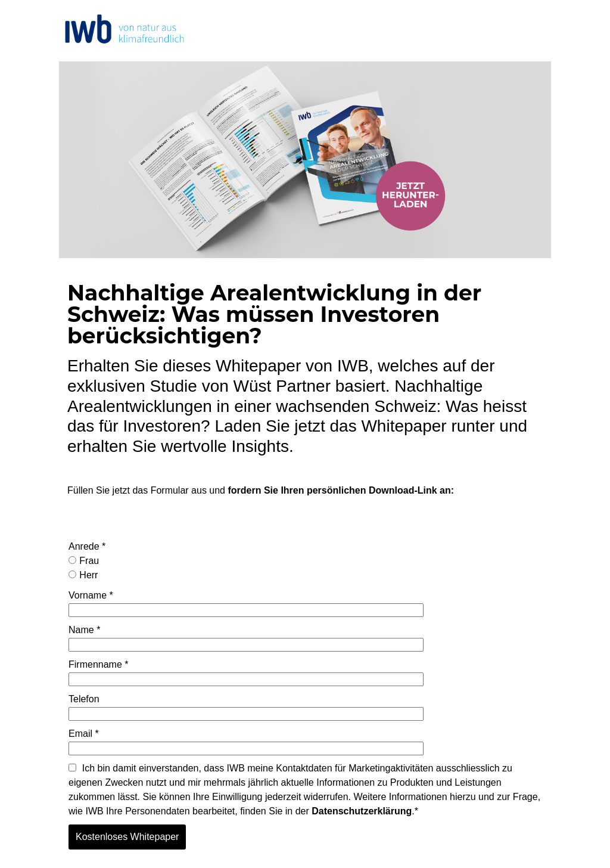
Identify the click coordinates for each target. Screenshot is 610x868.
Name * (84, 630)
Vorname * (91, 595)
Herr (83, 575)
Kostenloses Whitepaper (127, 837)
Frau (84, 561)
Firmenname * (98, 664)
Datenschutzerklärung (362, 811)
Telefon (84, 699)
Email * (84, 734)
